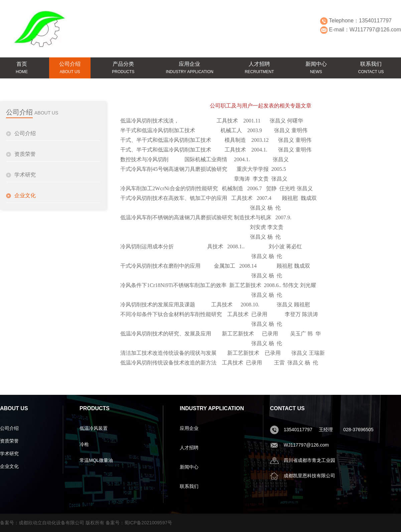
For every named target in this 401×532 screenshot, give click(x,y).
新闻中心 (189, 467)
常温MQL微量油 (96, 460)
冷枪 (84, 444)
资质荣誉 (25, 154)
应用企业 (189, 428)
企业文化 (25, 195)
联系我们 (189, 486)
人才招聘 (189, 448)
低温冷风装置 (94, 428)
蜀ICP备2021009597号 (148, 523)
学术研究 (25, 175)
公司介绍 (25, 133)
